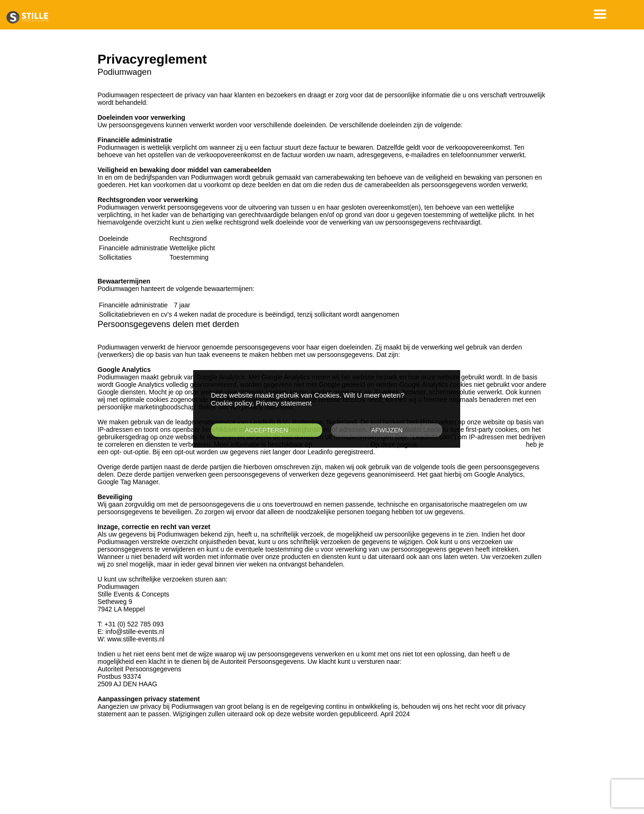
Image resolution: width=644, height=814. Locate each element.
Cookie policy (232, 403)
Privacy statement (284, 403)
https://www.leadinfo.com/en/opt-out (472, 444)
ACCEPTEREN (266, 430)
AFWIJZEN (387, 430)
